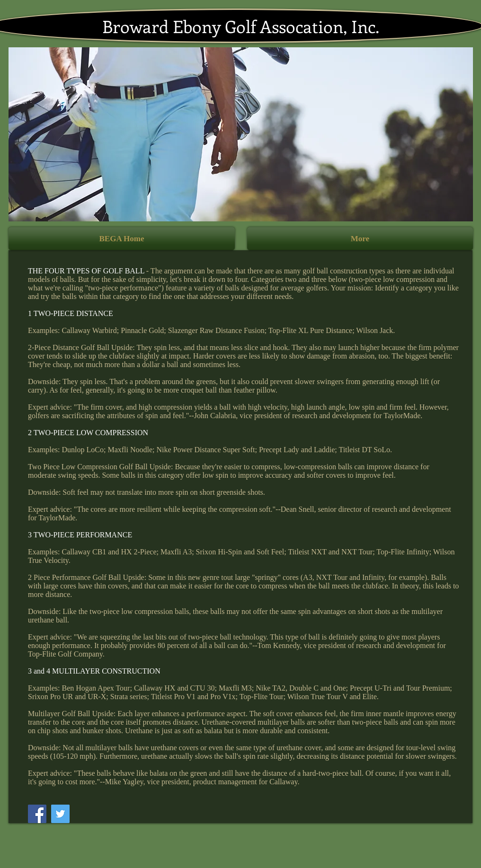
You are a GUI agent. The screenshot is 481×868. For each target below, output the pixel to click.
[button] (241, 134)
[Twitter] (60, 814)
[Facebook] (37, 814)
